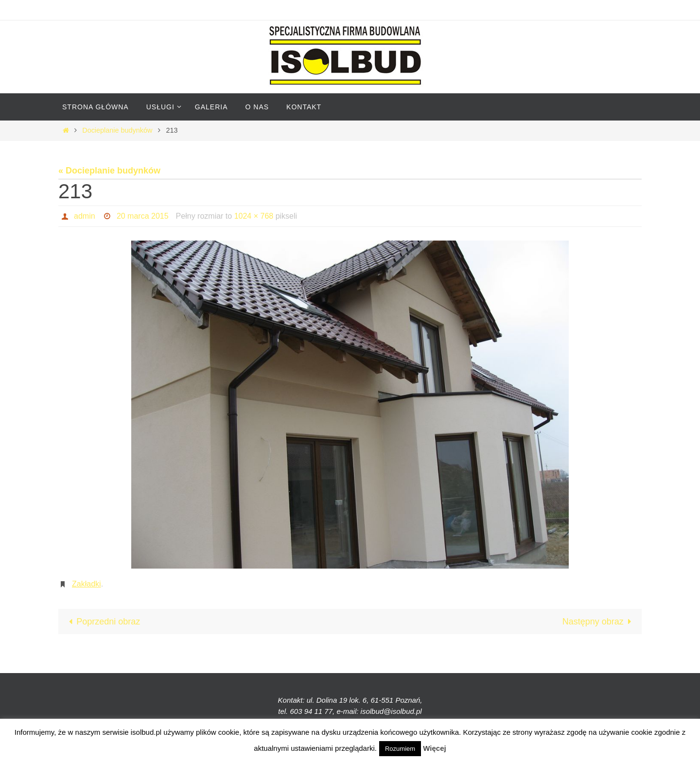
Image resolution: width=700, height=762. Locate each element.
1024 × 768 (254, 216)
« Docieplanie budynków (109, 171)
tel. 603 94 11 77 (305, 711)
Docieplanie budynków (117, 130)
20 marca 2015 (143, 216)
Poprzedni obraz (102, 622)
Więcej (434, 748)
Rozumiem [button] (400, 749)
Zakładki (87, 584)
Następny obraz (599, 622)
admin (85, 216)
